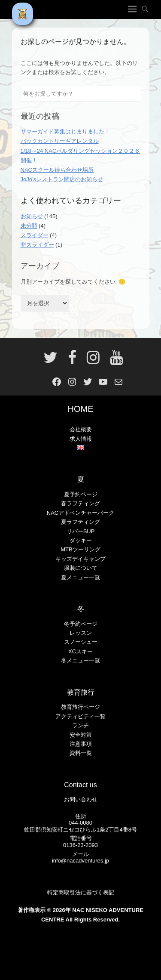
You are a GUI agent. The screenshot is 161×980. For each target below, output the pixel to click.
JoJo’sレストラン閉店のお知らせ (62, 179)
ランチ (80, 725)
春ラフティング (80, 503)
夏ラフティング (80, 522)
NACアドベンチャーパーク (80, 513)
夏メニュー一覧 (80, 577)
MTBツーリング (80, 549)
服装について (81, 568)
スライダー (35, 235)
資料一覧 (81, 753)
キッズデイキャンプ (80, 559)
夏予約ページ (81, 494)
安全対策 (81, 735)
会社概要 (81, 429)
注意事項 (81, 744)
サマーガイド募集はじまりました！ (65, 131)
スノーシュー (81, 642)
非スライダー (37, 245)
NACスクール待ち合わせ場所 (57, 170)
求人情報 (81, 439)
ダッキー (81, 540)
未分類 (29, 226)
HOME (81, 409)
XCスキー (80, 651)
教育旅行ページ (80, 707)
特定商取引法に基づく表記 (81, 892)
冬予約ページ (81, 624)
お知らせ (32, 216)
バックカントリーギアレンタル (60, 141)
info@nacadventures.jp (80, 861)
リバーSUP (81, 531)
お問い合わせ (81, 799)
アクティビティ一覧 (80, 716)
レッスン (81, 633)
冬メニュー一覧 (80, 660)
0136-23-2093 (80, 845)
